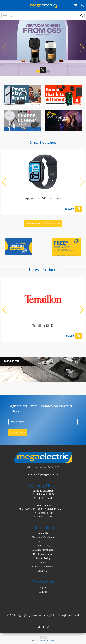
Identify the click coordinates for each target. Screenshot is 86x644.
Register (43, 592)
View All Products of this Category (43, 224)
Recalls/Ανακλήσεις (43, 554)
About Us (43, 533)
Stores (43, 563)
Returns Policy (43, 558)
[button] (38, 71)
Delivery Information (43, 550)
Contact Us (43, 571)
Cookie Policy (43, 546)
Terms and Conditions (43, 537)
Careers (43, 542)
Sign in (43, 588)
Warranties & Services (43, 567)
